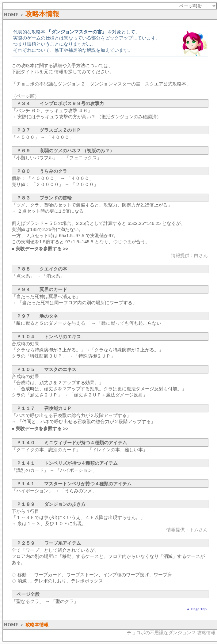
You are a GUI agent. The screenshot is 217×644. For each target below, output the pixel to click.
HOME (11, 15)
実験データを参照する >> (42, 249)
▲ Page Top (196, 609)
